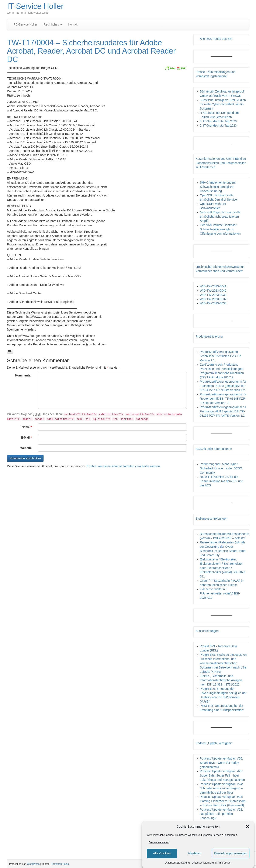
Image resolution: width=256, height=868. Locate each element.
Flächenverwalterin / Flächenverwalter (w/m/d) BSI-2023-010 (220, 593)
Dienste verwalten (159, 842)
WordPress (33, 864)
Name (27, 427)
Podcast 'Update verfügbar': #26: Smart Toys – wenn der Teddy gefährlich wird (222, 763)
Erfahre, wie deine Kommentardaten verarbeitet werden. (124, 466)
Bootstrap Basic (60, 864)
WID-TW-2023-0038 (213, 303)
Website (26, 448)
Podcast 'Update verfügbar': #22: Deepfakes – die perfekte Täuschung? (222, 814)
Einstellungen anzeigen (231, 853)
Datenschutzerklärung (177, 863)
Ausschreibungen (207, 631)
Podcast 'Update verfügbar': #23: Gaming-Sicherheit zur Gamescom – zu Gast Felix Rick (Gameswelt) (223, 801)
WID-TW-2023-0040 (213, 291)
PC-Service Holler (25, 24)
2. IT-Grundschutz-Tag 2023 (218, 125)
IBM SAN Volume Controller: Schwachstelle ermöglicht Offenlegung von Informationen (220, 229)
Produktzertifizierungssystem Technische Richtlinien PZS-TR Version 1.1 (220, 356)
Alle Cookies (162, 853)
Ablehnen (194, 853)
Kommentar (23, 375)
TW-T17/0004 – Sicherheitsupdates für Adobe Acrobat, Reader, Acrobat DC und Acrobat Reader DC (91, 51)
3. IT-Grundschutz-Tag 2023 (218, 121)
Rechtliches (53, 24)
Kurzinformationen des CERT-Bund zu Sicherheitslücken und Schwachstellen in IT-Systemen (221, 163)
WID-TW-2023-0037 (213, 299)
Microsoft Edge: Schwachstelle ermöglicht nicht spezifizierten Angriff (220, 217)
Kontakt (73, 24)
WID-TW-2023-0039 (213, 295)
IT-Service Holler (35, 6)
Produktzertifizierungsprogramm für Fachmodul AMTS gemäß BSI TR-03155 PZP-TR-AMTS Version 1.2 (223, 411)
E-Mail (26, 438)
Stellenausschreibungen (212, 519)
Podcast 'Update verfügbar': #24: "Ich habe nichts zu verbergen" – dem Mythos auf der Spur (222, 788)
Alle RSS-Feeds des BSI (216, 39)
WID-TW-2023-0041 (213, 286)
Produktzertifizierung (209, 336)
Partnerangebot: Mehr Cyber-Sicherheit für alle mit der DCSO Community (221, 468)
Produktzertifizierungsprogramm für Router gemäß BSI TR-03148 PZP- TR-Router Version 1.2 (223, 399)
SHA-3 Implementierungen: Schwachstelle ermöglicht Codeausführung (218, 187)
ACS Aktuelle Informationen (214, 449)
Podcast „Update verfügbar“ (214, 743)
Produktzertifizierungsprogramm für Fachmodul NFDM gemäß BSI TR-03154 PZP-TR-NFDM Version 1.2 (223, 386)
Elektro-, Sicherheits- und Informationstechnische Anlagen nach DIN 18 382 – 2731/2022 (221, 680)
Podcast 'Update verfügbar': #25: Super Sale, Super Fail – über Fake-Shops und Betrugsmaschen (222, 775)
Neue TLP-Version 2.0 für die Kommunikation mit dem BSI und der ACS (222, 481)
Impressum (225, 863)
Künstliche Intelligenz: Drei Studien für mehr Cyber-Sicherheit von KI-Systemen (223, 104)
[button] (247, 827)
